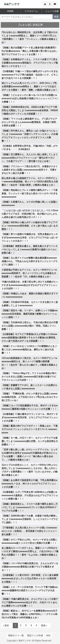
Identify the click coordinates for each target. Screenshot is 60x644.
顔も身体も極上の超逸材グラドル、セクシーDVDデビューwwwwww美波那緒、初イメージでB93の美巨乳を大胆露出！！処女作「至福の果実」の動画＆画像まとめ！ (30, 182)
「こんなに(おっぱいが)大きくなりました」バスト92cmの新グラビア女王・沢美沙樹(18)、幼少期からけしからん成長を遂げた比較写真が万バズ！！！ (30, 214)
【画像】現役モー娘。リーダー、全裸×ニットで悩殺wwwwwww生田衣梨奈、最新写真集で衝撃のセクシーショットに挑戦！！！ (30, 314)
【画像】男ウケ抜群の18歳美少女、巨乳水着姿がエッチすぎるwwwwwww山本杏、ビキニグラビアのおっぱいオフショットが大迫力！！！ (30, 238)
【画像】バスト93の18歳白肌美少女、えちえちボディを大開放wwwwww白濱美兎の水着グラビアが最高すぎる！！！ (30, 567)
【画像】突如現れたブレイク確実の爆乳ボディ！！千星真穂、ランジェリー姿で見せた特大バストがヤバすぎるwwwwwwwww (30, 193)
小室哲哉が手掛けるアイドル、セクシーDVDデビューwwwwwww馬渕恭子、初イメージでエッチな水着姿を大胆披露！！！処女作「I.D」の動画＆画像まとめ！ (29, 273)
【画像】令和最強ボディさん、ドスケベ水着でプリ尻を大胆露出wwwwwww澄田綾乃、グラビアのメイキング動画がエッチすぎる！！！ (30, 63)
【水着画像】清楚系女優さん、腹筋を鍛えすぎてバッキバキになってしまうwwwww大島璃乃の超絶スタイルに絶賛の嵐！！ (30, 249)
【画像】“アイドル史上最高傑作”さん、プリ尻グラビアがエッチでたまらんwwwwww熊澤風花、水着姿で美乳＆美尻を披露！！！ (29, 122)
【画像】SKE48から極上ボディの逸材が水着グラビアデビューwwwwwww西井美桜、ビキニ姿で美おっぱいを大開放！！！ (30, 226)
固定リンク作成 (35, 635)
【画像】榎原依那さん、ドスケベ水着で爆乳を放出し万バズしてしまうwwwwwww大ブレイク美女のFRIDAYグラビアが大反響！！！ (30, 507)
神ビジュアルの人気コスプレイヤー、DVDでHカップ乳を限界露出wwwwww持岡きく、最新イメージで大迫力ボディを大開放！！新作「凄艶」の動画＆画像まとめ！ (30, 86)
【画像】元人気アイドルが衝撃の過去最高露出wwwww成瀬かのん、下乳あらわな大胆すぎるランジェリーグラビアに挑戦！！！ (30, 261)
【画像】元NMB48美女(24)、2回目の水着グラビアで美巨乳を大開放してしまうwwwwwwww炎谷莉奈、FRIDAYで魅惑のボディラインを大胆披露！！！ (30, 110)
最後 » (44, 625)
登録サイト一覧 (16, 635)
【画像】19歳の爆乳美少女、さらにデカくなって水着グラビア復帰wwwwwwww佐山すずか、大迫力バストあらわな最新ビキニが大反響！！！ (30, 602)
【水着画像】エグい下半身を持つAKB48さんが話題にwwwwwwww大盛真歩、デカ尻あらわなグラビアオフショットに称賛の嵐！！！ (30, 495)
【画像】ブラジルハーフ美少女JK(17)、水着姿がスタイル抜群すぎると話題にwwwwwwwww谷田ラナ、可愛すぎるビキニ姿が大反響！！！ (30, 170)
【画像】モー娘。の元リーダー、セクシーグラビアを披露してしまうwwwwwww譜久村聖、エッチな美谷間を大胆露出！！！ (30, 441)
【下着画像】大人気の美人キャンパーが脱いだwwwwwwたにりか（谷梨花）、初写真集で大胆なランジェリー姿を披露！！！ (29, 531)
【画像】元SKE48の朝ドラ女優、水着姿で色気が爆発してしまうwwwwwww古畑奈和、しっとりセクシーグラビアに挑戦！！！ (30, 519)
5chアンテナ (12, 4)
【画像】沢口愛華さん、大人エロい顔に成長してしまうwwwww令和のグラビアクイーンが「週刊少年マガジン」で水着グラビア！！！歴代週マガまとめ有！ (30, 158)
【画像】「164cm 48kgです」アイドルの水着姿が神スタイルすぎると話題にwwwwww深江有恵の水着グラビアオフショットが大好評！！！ (29, 377)
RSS (48, 635)
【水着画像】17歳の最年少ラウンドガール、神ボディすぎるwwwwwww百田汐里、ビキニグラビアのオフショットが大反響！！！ (30, 417)
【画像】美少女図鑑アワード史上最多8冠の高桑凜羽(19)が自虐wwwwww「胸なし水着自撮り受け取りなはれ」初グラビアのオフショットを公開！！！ (30, 51)
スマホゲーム (31, 11)
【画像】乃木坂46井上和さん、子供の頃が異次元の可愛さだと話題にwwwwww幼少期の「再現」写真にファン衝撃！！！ (30, 326)
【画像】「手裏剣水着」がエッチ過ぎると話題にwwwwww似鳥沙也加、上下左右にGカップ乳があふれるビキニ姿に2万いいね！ (30, 397)
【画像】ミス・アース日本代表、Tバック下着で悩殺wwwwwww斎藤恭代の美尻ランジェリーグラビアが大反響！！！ (30, 590)
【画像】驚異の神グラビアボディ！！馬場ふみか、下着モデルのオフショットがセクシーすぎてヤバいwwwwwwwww (30, 429)
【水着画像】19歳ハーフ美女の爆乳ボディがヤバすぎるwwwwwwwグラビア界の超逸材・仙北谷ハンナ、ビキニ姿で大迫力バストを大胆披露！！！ (30, 75)
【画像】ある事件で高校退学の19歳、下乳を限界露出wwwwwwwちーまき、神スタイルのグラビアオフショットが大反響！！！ (29, 484)
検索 (56, 17)
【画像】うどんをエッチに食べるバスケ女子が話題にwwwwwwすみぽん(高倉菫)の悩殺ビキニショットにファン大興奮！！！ (30, 98)
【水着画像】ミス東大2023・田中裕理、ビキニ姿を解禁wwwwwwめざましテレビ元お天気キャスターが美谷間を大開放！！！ (30, 578)
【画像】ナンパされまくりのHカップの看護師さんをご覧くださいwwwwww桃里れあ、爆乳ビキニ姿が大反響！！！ (29, 350)
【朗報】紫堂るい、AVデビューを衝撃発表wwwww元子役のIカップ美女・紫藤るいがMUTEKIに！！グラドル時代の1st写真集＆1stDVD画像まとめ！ (30, 614)
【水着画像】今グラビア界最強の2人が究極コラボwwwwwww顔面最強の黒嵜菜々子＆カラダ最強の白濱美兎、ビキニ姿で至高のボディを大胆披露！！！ (30, 338)
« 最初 (6, 625)
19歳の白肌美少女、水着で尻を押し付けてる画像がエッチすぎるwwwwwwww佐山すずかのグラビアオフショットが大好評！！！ (30, 285)
